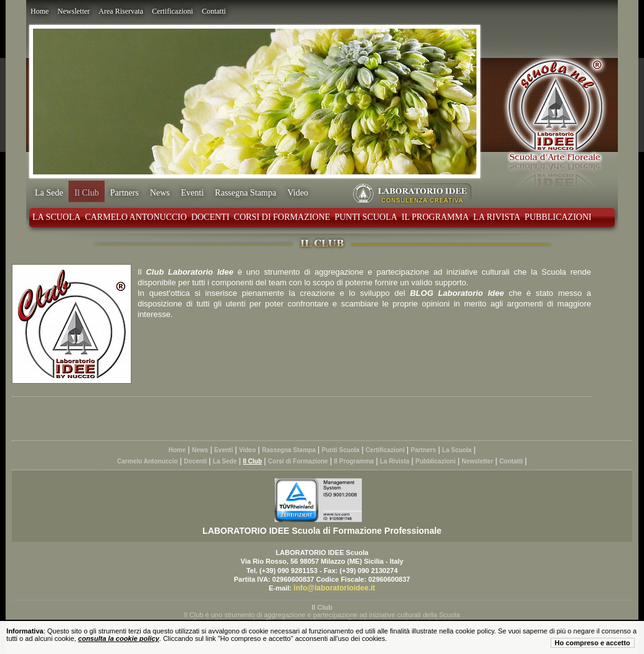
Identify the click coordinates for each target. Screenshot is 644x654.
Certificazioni (173, 11)
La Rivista (497, 217)
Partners (125, 193)
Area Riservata (121, 11)
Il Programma (435, 217)
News (160, 193)
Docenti (210, 217)
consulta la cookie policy (118, 638)
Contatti (214, 11)
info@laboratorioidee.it (334, 588)
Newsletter (73, 11)
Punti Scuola (366, 217)
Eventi (193, 193)
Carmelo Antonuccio (135, 217)
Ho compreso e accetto (593, 643)
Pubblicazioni (558, 217)
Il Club (86, 193)
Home (40, 11)
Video (297, 193)
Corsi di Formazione (282, 217)
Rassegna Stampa (245, 193)
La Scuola (56, 217)
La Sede (49, 193)
